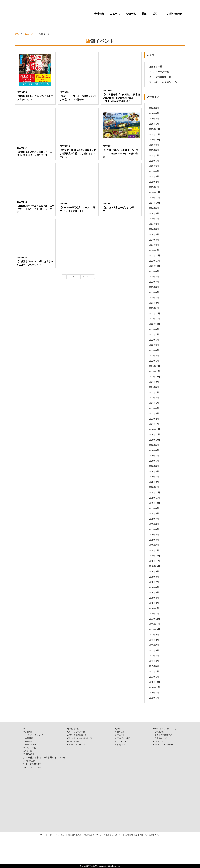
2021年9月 (154, 382)
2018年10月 (155, 566)
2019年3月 (154, 540)
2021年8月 (154, 387)
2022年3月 (154, 350)
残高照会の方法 (161, 738)
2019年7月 (154, 519)
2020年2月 (154, 482)
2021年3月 (154, 414)
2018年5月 (154, 593)
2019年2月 (154, 545)
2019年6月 (154, 524)
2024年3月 (154, 240)
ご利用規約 (159, 732)
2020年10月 (155, 440)
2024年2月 (154, 245)
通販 (144, 14)
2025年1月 (154, 187)
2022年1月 (154, 361)
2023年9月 (154, 271)
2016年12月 (155, 682)
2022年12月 (155, 314)
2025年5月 (154, 166)
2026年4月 (154, 108)
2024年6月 (154, 224)
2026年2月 (154, 119)
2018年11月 (154, 561)
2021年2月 (154, 419)
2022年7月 (154, 335)
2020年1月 (154, 487)
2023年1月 (154, 308)
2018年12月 (155, 556)
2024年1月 (154, 250)
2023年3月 (154, 298)
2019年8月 (154, 514)
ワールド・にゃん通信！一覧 (163, 82)
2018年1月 (154, 614)
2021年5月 (154, 403)
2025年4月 (154, 171)
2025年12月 (155, 129)
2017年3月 (154, 666)
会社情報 (99, 14)
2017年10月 (155, 629)
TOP (17, 34)
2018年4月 (154, 598)
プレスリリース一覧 (159, 72)
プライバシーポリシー (163, 745)
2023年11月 (154, 261)
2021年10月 (155, 377)
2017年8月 (154, 640)
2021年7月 (154, 393)
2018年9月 (154, 572)
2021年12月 (155, 366)
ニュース (115, 14)
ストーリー (122, 742)
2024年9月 (154, 208)
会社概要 (29, 738)
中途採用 (121, 735)
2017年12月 (155, 619)
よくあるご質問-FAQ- (164, 735)
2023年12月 (155, 256)
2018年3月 (154, 603)
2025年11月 (154, 135)
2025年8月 (154, 150)
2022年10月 (155, 324)
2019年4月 (154, 535)
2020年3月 (154, 477)
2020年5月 (154, 466)
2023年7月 (154, 282)
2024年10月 (155, 203)
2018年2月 (154, 608)
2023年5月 (154, 292)
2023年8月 (154, 277)
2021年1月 (154, 424)
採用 (155, 14)
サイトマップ (160, 742)
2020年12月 (155, 429)
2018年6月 (154, 587)
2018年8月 (154, 577)
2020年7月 (154, 456)
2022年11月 (154, 319)
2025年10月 (155, 140)
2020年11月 (154, 435)
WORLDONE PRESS (76, 745)
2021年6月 (154, 398)
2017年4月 (154, 661)
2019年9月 (154, 508)
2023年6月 (154, 287)
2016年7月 (154, 693)
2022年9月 (154, 329)
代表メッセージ (32, 745)
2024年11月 (154, 198)
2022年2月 (154, 356)
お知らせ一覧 (156, 67)
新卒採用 (121, 732)
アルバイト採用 (124, 738)
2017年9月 (154, 635)
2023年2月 (154, 303)
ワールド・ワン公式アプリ (165, 729)
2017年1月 (154, 677)
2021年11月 (154, 371)
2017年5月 (154, 656)
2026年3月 (154, 113)
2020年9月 (154, 445)
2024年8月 (154, 214)
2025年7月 (154, 156)
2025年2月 (154, 182)
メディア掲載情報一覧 (160, 77)
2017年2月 (154, 672)
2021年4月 (154, 408)
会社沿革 (29, 742)
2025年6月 (154, 161)
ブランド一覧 (30, 748)
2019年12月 (155, 493)
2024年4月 (154, 235)
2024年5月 (154, 229)
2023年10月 (155, 266)
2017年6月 (154, 651)
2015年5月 (154, 698)
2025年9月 (154, 145)
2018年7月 (154, 582)
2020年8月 (154, 450)
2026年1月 (154, 124)
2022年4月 (154, 345)
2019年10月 (155, 503)
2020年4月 (154, 472)
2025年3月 (154, 177)
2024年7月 (154, 219)
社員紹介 (121, 745)
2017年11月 (154, 624)
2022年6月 (154, 340)
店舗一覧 (131, 14)
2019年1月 (154, 551)
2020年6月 (154, 461)
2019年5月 (154, 529)
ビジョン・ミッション (35, 735)
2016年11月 (154, 687)
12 (83, 277)
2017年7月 (154, 645)
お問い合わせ (175, 14)
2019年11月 (154, 498)
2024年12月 (155, 192)
